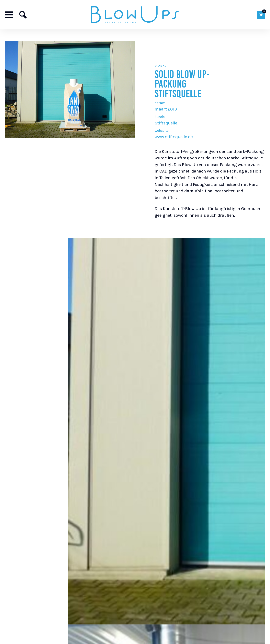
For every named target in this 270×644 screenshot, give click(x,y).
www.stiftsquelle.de (174, 137)
